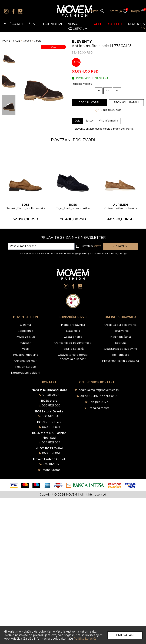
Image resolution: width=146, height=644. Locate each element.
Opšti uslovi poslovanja (120, 325)
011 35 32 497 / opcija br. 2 (98, 396)
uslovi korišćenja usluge (114, 254)
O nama (25, 325)
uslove (97, 246)
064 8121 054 (51, 443)
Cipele (38, 41)
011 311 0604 (51, 395)
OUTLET (115, 24)
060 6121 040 (51, 416)
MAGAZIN (137, 24)
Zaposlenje (25, 331)
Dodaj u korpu (89, 103)
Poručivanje (121, 331)
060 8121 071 (51, 427)
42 (108, 91)
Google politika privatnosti (85, 254)
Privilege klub (25, 337)
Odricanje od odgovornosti (73, 343)
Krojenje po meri (26, 361)
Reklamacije (121, 355)
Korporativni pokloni (26, 373)
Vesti (25, 349)
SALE (98, 24)
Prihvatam (125, 635)
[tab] (77, 121)
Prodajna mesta (99, 408)
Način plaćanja (121, 337)
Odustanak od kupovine (121, 349)
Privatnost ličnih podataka (120, 361)
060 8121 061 (51, 453)
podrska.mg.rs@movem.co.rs (99, 390)
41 (99, 91)
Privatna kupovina (26, 355)
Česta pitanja (73, 337)
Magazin (26, 343)
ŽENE (33, 24)
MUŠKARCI (13, 24)
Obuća (27, 41)
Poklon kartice (26, 367)
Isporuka (120, 343)
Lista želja (73, 331)
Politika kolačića (73, 349)
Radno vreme (51, 470)
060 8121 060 (51, 406)
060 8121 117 (51, 464)
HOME (6, 41)
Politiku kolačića (85, 639)
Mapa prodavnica (73, 325)
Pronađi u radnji (126, 103)
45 (117, 91)
